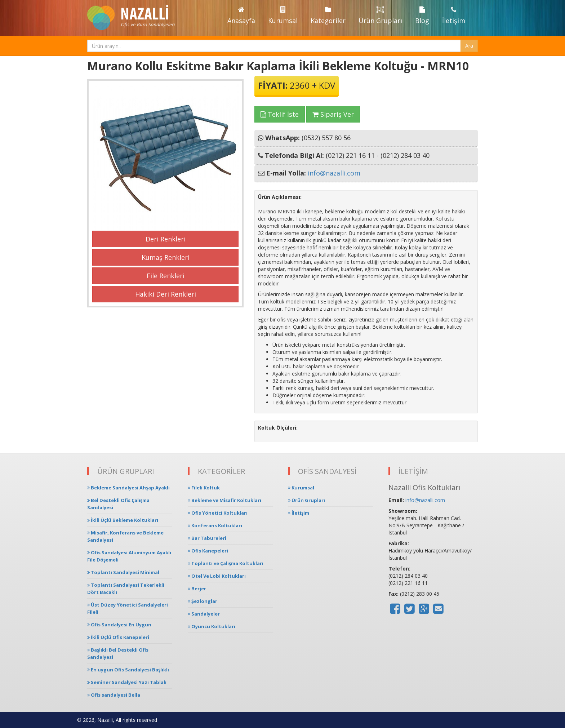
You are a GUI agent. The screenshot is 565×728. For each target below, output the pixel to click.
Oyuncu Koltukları (212, 626)
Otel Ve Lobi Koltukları (217, 576)
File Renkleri (166, 276)
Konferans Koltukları (215, 525)
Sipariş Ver (333, 114)
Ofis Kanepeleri (208, 551)
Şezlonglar (203, 601)
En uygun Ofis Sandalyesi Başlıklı (128, 670)
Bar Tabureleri (207, 538)
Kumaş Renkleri (166, 257)
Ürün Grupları (380, 16)
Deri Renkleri (166, 239)
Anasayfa (241, 16)
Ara (469, 46)
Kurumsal (283, 16)
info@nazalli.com (334, 173)
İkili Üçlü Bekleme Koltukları (123, 520)
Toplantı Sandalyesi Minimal (123, 572)
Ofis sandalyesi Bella (114, 695)
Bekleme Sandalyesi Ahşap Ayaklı (128, 488)
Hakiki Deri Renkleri (166, 294)
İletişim (454, 16)
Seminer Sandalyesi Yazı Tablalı (127, 682)
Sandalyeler (204, 614)
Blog (422, 16)
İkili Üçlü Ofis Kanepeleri (118, 637)
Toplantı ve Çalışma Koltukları (226, 563)
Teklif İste (280, 114)
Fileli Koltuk (204, 488)
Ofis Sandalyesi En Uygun (119, 625)
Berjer (197, 589)
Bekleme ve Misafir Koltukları (224, 500)
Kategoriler (328, 16)
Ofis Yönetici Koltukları (218, 513)
